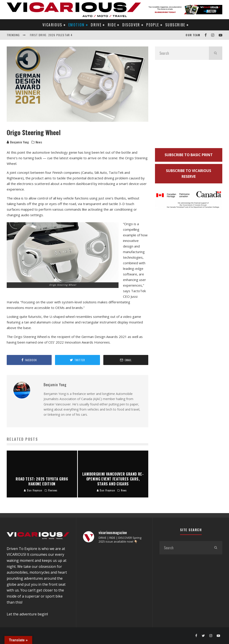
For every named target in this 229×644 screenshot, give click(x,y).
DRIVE (96, 25)
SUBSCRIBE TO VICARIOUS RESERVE (189, 174)
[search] (216, 53)
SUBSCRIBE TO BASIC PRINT (189, 155)
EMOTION (77, 25)
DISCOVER (131, 25)
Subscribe (175, 25)
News (39, 142)
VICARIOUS (52, 25)
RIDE (112, 25)
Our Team (193, 35)
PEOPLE (153, 25)
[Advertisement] (189, 106)
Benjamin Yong (18, 142)
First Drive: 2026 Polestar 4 (51, 35)
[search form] (182, 53)
